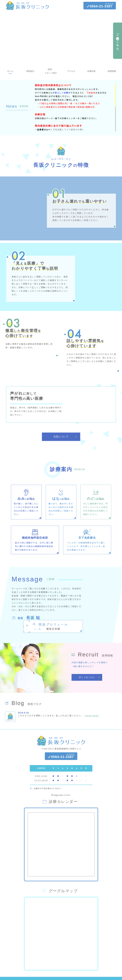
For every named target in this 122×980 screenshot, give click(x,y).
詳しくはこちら (87, 677)
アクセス (71, 71)
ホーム (10, 71)
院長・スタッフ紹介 (51, 71)
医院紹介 (31, 71)
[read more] (92, 716)
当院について (61, 447)
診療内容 (91, 71)
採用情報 (112, 71)
